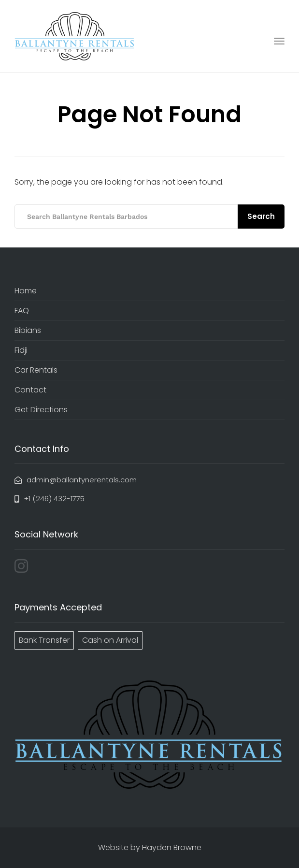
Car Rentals (36, 370)
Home (26, 291)
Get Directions (41, 410)
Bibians (28, 330)
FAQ (22, 311)
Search (261, 216)
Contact (30, 390)
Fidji (21, 350)
